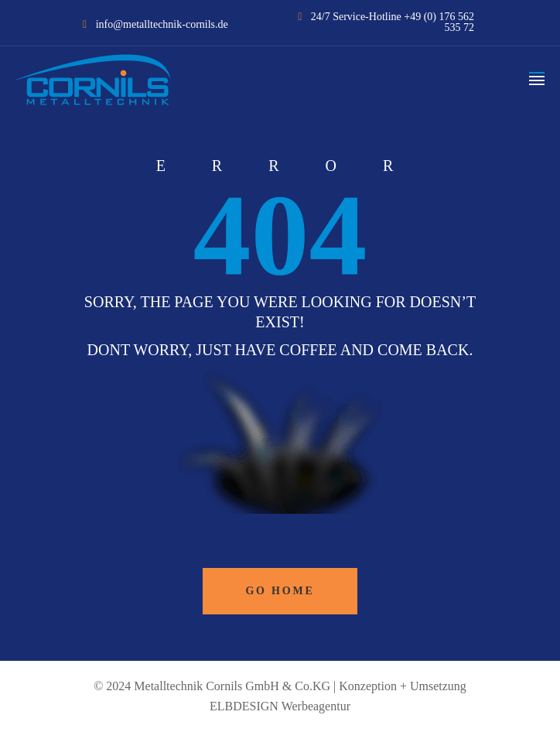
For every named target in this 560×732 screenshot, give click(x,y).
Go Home (280, 591)
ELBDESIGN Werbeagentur (280, 706)
